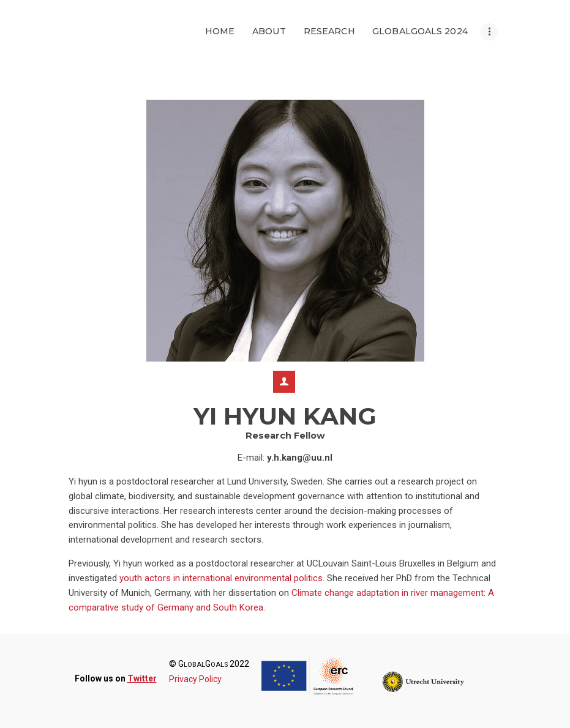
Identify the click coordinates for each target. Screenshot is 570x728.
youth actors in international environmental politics (221, 578)
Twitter (142, 678)
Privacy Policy (195, 679)
